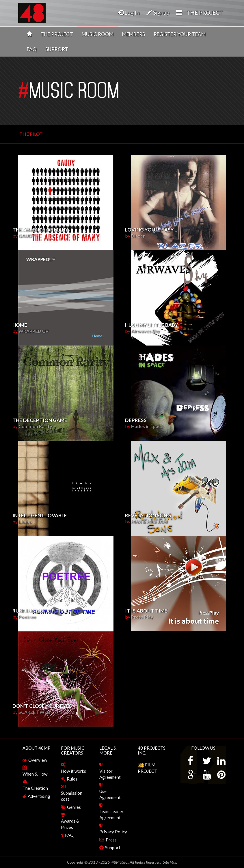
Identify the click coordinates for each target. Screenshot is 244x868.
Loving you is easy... (151, 230)
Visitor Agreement (110, 774)
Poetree (27, 617)
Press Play (142, 617)
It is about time (146, 611)
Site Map (170, 862)
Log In (129, 13)
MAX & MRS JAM (149, 521)
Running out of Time (40, 611)
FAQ (32, 49)
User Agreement (110, 794)
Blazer (138, 236)
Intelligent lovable (40, 515)
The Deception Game (40, 420)
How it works (73, 771)
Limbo (25, 521)
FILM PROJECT (147, 768)
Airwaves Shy (146, 331)
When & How (35, 774)
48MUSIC (120, 862)
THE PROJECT (57, 34)
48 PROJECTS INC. (152, 750)
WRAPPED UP (33, 331)
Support (113, 848)
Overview (38, 760)
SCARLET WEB (34, 712)
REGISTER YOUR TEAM (180, 34)
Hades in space (147, 426)
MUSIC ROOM (98, 34)
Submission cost (72, 796)
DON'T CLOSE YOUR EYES (42, 706)
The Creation (35, 788)
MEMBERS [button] (134, 34)
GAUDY (27, 236)
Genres (74, 807)
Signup (158, 13)
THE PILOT (31, 134)
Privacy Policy (113, 832)
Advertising (39, 796)
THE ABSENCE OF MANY (40, 230)
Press (111, 840)
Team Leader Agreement (111, 814)
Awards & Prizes (70, 824)
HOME (20, 325)
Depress (136, 420)
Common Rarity (35, 426)
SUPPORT (57, 49)
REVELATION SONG (148, 515)
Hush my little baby (152, 325)
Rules (72, 779)
